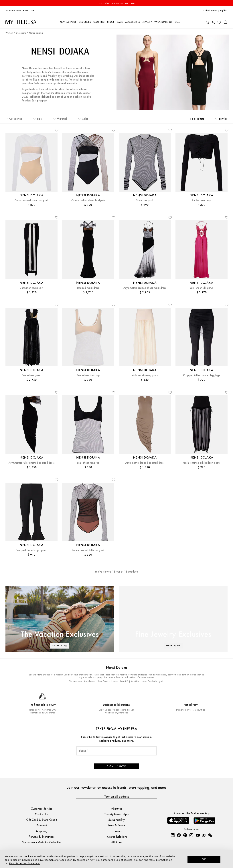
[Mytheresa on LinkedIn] (173, 835)
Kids (26, 11)
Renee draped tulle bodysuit (88, 550)
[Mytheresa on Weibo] (204, 835)
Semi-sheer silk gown (202, 288)
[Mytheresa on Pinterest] (185, 835)
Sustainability (116, 820)
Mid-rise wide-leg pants (145, 375)
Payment (42, 825)
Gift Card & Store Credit (42, 820)
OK (204, 859)
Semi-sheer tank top (88, 375)
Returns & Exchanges (42, 836)
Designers (21, 33)
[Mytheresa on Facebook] (179, 835)
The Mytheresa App (116, 814)
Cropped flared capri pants (31, 550)
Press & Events (116, 825)
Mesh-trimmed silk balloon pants (201, 463)
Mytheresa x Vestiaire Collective (42, 842)
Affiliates (116, 842)
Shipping (42, 831)
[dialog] (116, 859)
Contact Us (42, 814)
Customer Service (42, 808)
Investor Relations (116, 836)
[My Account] (213, 22)
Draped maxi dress (88, 288)
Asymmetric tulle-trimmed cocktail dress (32, 463)
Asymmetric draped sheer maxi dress (145, 288)
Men (19, 11)
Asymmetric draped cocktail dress (145, 463)
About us (116, 808)
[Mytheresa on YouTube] (198, 835)
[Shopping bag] (225, 22)
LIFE (32, 11)
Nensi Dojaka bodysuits (153, 681)
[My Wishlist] (219, 22)
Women (10, 11)
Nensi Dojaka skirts (130, 681)
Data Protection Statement (24, 863)
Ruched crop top (201, 200)
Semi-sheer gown (32, 375)
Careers (116, 831)
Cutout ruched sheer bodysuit (31, 200)
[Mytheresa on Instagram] (191, 835)
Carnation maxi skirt (31, 288)
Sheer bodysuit (145, 200)
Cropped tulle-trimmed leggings (202, 375)
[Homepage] (21, 22)
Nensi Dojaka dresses (107, 681)
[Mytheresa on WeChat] (210, 835)
